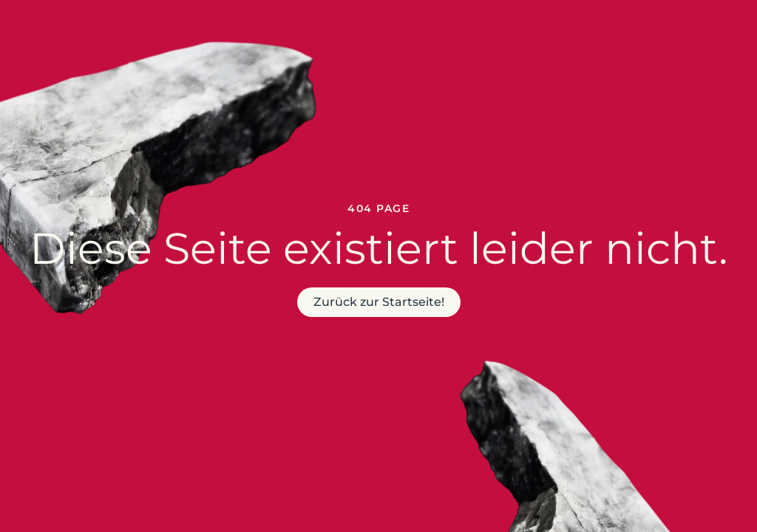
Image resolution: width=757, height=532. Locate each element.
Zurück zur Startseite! (379, 302)
